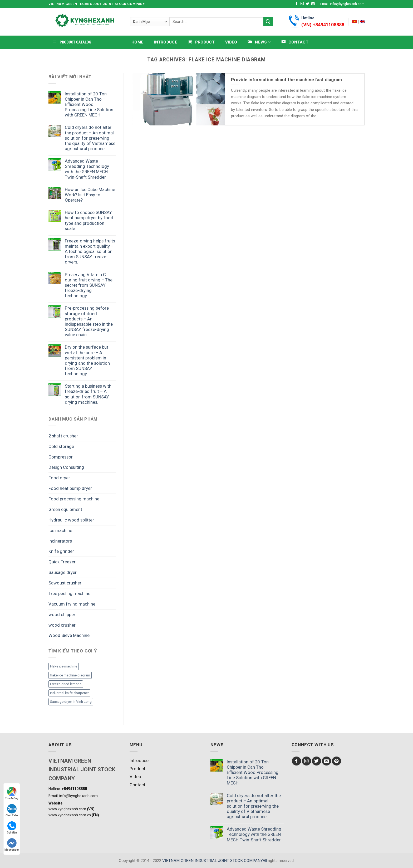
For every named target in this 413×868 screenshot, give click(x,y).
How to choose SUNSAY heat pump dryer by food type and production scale (89, 220)
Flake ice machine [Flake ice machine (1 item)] (64, 666)
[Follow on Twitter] (308, 4)
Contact (137, 785)
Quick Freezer (62, 562)
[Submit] (268, 22)
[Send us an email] (313, 4)
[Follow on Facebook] (297, 4)
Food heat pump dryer (70, 488)
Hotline (323, 22)
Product (137, 769)
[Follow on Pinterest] (336, 761)
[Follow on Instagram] (302, 4)
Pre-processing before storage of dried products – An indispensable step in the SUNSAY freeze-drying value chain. (89, 321)
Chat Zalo (12, 810)
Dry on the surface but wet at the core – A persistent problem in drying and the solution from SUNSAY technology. (87, 360)
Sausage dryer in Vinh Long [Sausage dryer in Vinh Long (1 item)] (71, 702)
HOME (137, 42)
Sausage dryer (63, 572)
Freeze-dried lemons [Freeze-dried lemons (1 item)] (66, 684)
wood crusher (62, 625)
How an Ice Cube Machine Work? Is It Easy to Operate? (90, 195)
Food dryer (59, 478)
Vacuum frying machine (72, 604)
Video (231, 42)
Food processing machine (74, 499)
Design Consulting (66, 467)
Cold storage (61, 446)
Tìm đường (12, 793)
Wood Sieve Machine (69, 635)
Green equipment (65, 509)
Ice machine (60, 530)
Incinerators (60, 541)
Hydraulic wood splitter (71, 520)
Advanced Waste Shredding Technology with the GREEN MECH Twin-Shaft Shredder (87, 169)
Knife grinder (61, 551)
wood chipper (62, 615)
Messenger (12, 845)
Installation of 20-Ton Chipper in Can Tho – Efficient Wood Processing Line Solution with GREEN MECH (89, 104)
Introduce (166, 42)
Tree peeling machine (69, 593)
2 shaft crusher (63, 436)
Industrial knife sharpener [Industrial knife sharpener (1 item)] (69, 693)
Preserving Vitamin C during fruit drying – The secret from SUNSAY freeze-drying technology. (89, 285)
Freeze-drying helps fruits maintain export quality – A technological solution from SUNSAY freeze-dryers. (90, 252)
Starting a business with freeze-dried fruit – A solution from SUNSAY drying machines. (88, 394)
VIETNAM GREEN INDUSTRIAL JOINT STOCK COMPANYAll (215, 861)
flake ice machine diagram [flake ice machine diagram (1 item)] (70, 675)
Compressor (61, 457)
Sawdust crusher (65, 583)
